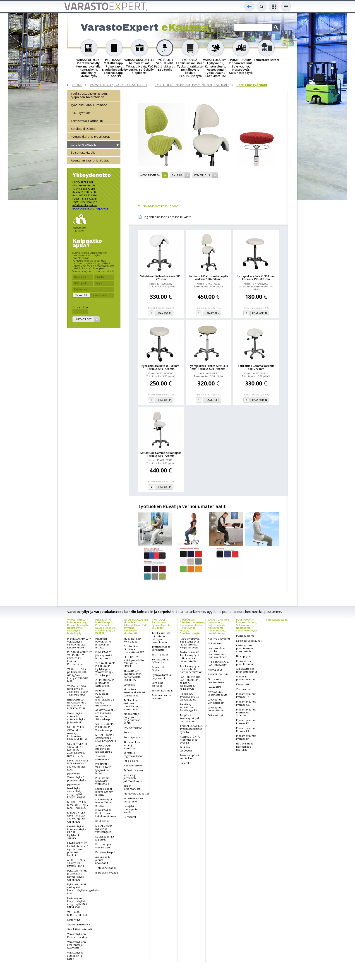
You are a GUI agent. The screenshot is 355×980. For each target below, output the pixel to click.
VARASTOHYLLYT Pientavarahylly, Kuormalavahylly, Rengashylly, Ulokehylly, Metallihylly (78, 626)
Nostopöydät (244, 656)
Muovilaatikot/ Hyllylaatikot (132, 640)
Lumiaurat (130, 817)
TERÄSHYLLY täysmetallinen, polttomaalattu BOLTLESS (133, 675)
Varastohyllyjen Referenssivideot (78, 935)
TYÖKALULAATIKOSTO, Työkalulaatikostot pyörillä (194, 729)
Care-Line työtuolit (252, 85)
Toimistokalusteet (276, 620)
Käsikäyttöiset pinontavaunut (245, 662)
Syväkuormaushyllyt (79, 924)
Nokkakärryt (215, 643)
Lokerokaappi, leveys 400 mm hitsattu (104, 802)
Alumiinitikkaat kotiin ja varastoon (133, 745)
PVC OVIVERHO (133, 728)
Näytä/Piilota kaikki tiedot (160, 206)
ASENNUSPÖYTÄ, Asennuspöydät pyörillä (190, 740)
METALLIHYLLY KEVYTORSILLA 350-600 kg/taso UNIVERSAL (76, 817)
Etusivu (77, 85)
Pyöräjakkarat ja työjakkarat (90, 137)
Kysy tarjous (202, 175)
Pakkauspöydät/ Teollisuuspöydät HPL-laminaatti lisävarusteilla (190, 657)
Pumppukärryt (245, 636)
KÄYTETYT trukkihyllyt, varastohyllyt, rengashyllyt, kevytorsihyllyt (76, 791)
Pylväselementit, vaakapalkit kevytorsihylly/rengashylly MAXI (83, 889)
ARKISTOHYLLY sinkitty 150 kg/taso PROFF (76, 863)
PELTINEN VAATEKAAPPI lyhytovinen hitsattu (103, 769)
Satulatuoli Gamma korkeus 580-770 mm (256, 367)
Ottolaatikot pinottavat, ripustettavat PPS (134, 649)
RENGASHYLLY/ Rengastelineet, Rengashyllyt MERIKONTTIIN (77, 704)
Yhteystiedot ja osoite (80, 229)
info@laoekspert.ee (85, 205)
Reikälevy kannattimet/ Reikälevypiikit (188, 707)
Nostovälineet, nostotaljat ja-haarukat (245, 746)
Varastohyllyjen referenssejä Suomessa (77, 945)
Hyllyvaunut (215, 670)
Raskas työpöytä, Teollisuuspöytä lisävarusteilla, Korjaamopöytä (190, 643)
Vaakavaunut (244, 689)
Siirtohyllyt (74, 920)
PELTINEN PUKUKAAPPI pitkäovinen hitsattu (103, 643)
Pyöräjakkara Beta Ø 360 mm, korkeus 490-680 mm (256, 278)
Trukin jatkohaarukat (132, 787)
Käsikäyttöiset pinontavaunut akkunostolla (245, 648)
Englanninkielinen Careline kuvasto (167, 217)
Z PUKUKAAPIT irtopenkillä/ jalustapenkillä (104, 748)
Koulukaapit (102, 821)
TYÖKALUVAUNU (218, 674)
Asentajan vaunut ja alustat (90, 160)
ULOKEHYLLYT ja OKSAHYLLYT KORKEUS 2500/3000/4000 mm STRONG (77, 750)
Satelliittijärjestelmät (80, 929)
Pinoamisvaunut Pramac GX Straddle (246, 712)
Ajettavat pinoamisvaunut (246, 678)
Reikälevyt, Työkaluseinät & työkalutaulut (189, 697)
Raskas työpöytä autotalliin (189, 757)
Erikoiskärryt (215, 715)
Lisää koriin (164, 313)
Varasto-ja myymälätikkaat (133, 754)
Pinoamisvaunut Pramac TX (246, 695)
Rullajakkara (131, 761)
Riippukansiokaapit (107, 873)
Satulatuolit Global (84, 129)
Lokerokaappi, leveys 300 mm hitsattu (104, 792)
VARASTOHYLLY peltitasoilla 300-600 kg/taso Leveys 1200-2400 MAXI (78, 675)
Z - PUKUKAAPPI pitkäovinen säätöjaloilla (105, 683)
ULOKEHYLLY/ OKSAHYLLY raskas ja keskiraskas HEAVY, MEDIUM (77, 733)
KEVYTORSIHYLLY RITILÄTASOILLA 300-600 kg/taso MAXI (78, 765)
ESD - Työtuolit (81, 113)
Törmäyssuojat (133, 737)
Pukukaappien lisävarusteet (104, 846)
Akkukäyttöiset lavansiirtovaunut (247, 670)
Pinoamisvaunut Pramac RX (246, 737)
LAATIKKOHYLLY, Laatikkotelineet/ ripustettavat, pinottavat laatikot (77, 849)
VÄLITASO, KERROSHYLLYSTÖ (78, 913)
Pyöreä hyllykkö (133, 770)
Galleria (177, 175)
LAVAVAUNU (215, 687)
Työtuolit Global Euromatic (89, 105)
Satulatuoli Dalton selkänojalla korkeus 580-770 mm (208, 278)
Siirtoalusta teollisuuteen (216, 681)
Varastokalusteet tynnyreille (134, 800)
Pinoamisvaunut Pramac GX (246, 703)
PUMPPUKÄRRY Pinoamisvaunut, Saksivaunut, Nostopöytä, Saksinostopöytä (247, 625)
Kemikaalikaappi (105, 852)
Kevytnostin (243, 684)
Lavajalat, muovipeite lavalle (131, 809)
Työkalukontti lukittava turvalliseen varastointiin (132, 705)
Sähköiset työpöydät (186, 749)
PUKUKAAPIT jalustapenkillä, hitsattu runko (104, 655)
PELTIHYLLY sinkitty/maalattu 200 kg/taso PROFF (134, 661)
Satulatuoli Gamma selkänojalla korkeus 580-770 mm (161, 454)
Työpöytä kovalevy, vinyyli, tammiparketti (190, 718)
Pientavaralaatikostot (136, 793)
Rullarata (185, 763)
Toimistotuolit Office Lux (87, 121)
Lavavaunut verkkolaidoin (216, 701)
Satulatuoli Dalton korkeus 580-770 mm (161, 278)
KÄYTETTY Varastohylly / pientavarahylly (77, 777)
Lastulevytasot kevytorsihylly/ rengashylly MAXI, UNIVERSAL (78, 903)
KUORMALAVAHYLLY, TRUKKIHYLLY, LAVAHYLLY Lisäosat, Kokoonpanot (80, 658)
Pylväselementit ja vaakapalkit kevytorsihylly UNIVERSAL (77, 875)
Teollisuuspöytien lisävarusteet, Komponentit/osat (191, 669)
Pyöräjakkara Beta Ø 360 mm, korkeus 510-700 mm (161, 367)
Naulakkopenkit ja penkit (105, 838)
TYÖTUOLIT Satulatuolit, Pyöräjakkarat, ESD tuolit (192, 85)
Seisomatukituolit (83, 152)
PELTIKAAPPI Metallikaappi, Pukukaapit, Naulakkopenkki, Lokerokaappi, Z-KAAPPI (106, 626)
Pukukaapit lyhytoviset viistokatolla (102, 781)
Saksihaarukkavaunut (249, 641)
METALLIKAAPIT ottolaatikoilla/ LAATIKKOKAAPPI (106, 738)
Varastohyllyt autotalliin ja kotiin (75, 955)
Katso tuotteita (150, 175)
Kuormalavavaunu (219, 639)
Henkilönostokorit (134, 765)
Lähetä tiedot (83, 319)
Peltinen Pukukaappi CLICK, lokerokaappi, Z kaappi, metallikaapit (105, 698)
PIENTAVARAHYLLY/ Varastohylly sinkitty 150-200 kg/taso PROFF (79, 643)
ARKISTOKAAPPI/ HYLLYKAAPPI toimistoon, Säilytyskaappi (105, 715)
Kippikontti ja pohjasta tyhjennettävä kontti (132, 718)
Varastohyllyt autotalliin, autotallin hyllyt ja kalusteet (77, 718)
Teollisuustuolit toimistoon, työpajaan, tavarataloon (89, 95)
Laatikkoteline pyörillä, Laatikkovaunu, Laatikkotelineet (218, 653)
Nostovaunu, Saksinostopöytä (218, 693)
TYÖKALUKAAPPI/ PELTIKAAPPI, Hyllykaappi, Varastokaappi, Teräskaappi (106, 669)
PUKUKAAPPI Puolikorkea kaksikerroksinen (106, 813)
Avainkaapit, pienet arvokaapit (103, 860)
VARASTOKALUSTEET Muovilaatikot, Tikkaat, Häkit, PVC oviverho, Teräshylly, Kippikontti (137, 626)
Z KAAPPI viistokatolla (102, 758)
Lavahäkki (130, 685)
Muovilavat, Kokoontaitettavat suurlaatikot (134, 692)
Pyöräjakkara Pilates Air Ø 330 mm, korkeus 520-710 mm (208, 367)
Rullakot (128, 732)
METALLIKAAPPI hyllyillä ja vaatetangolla (105, 829)
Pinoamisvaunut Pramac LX (246, 730)
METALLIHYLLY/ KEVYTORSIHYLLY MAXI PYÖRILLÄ (78, 805)
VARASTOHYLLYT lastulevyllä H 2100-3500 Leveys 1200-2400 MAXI (78, 690)
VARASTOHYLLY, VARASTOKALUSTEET (119, 85)
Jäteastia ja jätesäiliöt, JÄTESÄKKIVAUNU (134, 778)
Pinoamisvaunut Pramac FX (246, 722)
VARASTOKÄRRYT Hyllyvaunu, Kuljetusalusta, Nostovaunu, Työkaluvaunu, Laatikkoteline (219, 626)
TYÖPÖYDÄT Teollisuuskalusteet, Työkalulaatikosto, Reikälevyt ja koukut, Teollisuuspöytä (192, 626)
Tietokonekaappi (106, 868)
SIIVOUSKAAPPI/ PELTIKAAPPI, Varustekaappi (105, 727)
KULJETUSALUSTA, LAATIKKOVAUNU (219, 663)
